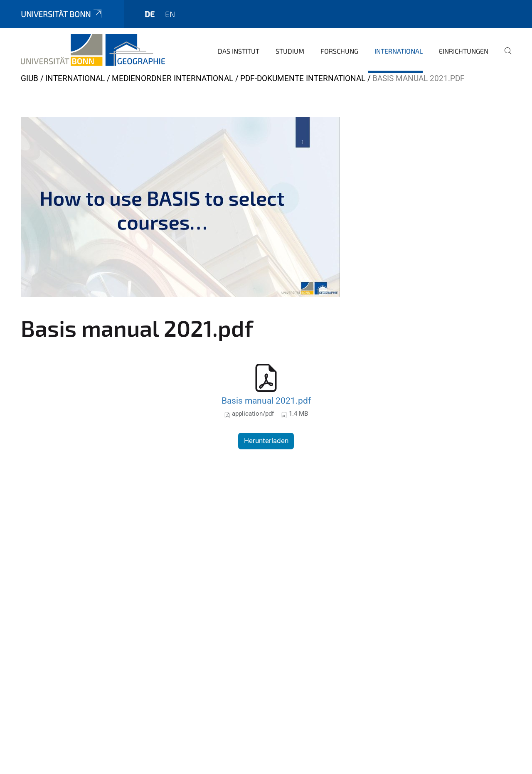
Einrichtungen (464, 51)
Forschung (339, 51)
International (399, 51)
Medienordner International (172, 78)
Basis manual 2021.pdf (266, 401)
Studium (290, 51)
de (150, 14)
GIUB (30, 78)
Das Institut (239, 51)
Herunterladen (266, 441)
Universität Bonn (62, 14)
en (170, 14)
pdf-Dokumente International (303, 78)
